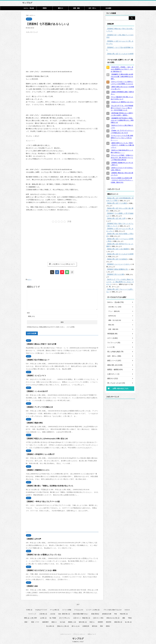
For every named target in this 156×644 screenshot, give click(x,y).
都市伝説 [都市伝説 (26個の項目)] (95, 626)
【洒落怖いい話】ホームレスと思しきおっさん (120, 40)
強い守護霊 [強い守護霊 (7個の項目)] (53, 617)
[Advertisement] (43, 48)
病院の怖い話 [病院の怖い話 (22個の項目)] (118, 622)
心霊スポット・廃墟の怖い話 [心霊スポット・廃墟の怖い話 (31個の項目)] (82, 617)
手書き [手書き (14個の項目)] (130, 617)
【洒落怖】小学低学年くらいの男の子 (39, 454)
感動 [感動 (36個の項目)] (124, 617)
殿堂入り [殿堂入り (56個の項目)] (54, 622)
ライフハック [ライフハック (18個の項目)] (32, 613)
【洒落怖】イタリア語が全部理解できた (119, 45)
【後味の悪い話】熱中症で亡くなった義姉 (120, 239)
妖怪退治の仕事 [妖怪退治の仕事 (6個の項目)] (107, 613)
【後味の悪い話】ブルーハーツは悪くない (120, 282)
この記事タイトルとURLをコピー (62, 264)
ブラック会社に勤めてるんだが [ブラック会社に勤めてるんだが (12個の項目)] (113, 609)
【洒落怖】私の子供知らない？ (36, 359)
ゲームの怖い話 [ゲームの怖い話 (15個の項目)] (54, 609)
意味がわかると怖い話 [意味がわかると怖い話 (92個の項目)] (113, 617)
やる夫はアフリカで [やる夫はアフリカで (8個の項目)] (41, 609)
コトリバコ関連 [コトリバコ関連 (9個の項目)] (67, 609)
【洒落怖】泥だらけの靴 (114, 270)
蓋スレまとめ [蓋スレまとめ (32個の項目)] (76, 626)
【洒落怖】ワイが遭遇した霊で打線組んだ (120, 209)
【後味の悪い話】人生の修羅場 (116, 244)
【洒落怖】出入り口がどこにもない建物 (39, 570)
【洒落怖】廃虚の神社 (33, 422)
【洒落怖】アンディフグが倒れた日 (38, 407)
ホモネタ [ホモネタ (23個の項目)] (127, 609)
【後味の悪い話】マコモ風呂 (115, 198)
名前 (28, 312)
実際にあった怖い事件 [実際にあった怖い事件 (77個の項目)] (31, 617)
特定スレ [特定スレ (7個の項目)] (92, 622)
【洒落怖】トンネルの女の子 (36, 391)
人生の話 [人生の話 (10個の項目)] (53, 613)
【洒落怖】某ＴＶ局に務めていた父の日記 (120, 35)
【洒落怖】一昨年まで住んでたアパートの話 (41, 501)
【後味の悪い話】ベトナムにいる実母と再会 (120, 234)
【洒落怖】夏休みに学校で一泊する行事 (39, 344)
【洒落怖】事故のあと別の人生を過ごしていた (120, 30)
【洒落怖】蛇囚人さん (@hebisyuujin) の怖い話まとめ (44, 438)
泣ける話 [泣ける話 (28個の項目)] (62, 622)
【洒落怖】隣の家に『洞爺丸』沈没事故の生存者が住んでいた (47, 485)
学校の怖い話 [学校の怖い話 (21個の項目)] (124, 613)
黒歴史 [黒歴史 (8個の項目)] (108, 626)
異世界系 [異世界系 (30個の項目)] (109, 622)
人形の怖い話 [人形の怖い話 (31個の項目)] (43, 613)
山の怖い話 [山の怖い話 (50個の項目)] (43, 617)
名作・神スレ (92, 8)
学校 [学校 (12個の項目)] (116, 613)
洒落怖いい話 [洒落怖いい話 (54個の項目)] (72, 622)
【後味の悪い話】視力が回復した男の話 (119, 229)
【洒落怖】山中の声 (33, 538)
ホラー (29, 279)
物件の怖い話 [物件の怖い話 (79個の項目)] (83, 622)
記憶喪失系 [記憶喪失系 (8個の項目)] (86, 626)
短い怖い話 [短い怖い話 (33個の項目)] (128, 622)
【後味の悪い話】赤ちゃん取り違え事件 (119, 204)
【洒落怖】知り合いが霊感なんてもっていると (42, 554)
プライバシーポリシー (79, 634)
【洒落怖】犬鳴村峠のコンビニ (36, 470)
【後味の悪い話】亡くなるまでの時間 (118, 49)
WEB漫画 (108, 8)
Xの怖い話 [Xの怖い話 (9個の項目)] (29, 609)
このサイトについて (65, 634)
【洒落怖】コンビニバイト (35, 375)
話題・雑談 (76, 8)
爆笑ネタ (61, 8)
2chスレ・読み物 (29, 8)
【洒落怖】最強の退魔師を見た (116, 265)
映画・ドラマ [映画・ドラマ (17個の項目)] (35, 622)
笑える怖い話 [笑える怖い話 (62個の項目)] (50, 626)
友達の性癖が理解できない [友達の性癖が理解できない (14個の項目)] (81, 613)
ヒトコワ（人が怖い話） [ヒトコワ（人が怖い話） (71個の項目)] (93, 609)
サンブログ (27, 3)
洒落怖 (45, 8)
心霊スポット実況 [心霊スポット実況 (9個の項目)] (98, 617)
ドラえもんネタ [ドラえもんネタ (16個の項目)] (79, 609)
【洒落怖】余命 (31, 586)
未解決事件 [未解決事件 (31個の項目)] (45, 622)
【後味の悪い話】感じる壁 (115, 214)
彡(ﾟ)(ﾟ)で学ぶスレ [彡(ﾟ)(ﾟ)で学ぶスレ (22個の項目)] (65, 617)
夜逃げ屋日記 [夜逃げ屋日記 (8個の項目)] (95, 613)
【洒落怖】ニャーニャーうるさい (117, 259)
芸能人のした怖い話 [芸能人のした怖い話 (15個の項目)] (63, 626)
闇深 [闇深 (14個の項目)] (101, 626)
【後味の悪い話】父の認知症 (115, 254)
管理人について (92, 634)
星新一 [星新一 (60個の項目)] (26, 622)
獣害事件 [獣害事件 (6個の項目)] (100, 622)
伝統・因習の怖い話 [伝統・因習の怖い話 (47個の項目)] (64, 613)
